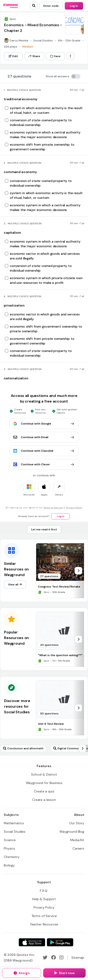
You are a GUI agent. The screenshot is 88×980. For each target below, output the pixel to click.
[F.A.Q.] (44, 891)
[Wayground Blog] (72, 832)
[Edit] (13, 56)
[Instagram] (61, 958)
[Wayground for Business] (44, 783)
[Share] (34, 56)
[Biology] (9, 865)
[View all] (15, 584)
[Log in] (74, 6)
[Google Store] (60, 942)
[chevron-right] (78, 571)
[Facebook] (54, 958)
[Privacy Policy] (44, 907)
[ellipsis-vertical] (70, 56)
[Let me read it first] (44, 529)
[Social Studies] (15, 832)
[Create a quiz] (44, 791)
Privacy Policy (74, 508)
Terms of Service (53, 508)
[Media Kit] (77, 840)
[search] (34, 6)
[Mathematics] (14, 823)
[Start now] (64, 973)
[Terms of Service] (44, 916)
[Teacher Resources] (44, 924)
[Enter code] (51, 6)
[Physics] (9, 848)
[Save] (55, 56)
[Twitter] (45, 958)
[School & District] (44, 774)
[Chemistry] (12, 857)
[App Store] (32, 942)
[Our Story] (77, 823)
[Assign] (22, 973)
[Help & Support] (44, 899)
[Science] (10, 840)
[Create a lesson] (44, 800)
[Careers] (78, 848)
